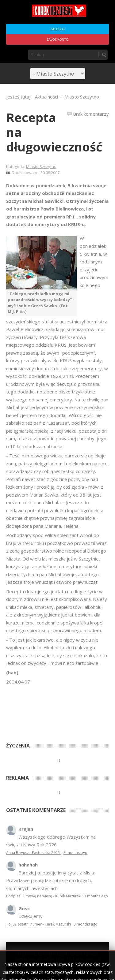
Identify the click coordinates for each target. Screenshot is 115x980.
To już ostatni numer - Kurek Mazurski (38, 924)
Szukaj (104, 55)
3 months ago (75, 853)
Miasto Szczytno (41, 166)
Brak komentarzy (91, 114)
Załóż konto (57, 40)
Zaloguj (57, 29)
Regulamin (77, 965)
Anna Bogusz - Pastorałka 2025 (33, 853)
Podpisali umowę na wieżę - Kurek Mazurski (44, 896)
